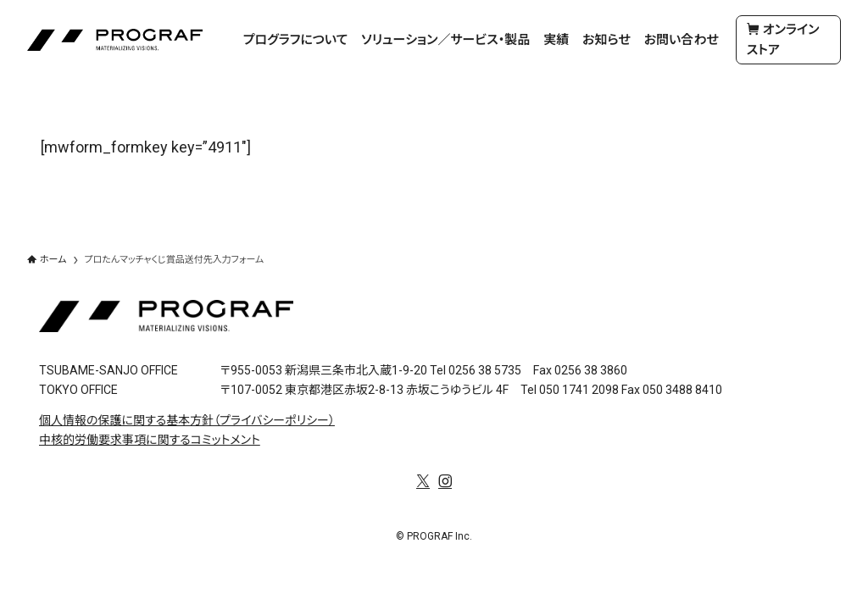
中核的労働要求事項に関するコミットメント (150, 440)
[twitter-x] (423, 481)
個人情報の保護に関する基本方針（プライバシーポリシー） (187, 420)
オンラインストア (783, 40)
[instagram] (445, 481)
